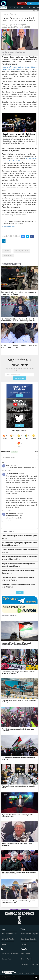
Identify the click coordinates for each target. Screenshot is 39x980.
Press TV (24, 949)
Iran (3, 934)
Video (23, 929)
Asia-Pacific (10, 939)
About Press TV (27, 954)
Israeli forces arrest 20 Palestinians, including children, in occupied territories (19, 135)
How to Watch (26, 959)
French (30, 3)
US (16, 934)
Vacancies (25, 964)
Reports (35, 934)
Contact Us (34, 964)
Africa (4, 944)
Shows (24, 944)
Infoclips (33, 939)
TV (2, 949)
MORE (20, 592)
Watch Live (6, 954)
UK (3, 939)
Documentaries (7, 959)
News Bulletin (26, 934)
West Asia (10, 934)
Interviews (25, 939)
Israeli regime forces (22, 251)
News (5, 14)
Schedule (14, 954)
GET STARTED (19, 378)
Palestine (13, 14)
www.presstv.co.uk (8, 227)
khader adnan (8, 255)
